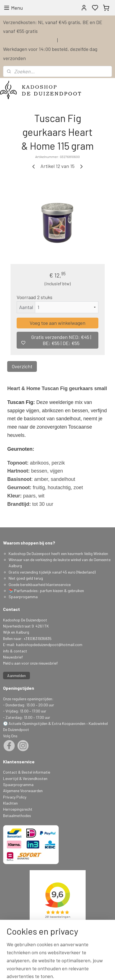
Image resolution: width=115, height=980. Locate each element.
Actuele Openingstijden (28, 723)
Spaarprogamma (24, 597)
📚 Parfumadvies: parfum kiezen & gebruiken (46, 591)
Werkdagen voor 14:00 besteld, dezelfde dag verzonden (50, 53)
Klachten (10, 803)
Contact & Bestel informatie (27, 772)
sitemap (85, 970)
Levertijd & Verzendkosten (25, 778)
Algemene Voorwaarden (23, 791)
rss (93, 970)
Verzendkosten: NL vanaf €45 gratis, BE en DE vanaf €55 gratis (53, 27)
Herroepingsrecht (18, 809)
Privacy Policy (15, 797)
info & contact (15, 651)
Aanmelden (16, 676)
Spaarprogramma (18, 785)
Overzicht (22, 366)
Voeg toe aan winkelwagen (57, 323)
